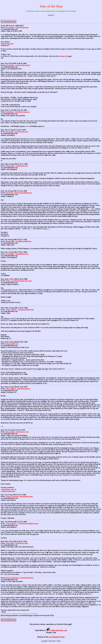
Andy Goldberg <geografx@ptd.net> (18, 389)
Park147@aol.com (7, 44)
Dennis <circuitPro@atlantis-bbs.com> (19, 281)
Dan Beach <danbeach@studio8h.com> (19, 193)
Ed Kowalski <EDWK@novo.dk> (17, 543)
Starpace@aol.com (12, 344)
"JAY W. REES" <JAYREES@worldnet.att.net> (22, 523)
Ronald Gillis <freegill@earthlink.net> (19, 241)
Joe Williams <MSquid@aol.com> (17, 254)
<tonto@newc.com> (8, 489)
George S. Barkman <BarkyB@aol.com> (19, 496)
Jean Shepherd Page (57, 637)
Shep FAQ (65, 56)
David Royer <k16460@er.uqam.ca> (18, 112)
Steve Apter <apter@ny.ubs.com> (17, 132)
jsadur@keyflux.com (57, 630)
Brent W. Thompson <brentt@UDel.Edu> (20, 578)
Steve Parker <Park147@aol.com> (17, 27)
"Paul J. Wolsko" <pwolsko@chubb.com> (20, 310)
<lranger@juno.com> (8, 491)
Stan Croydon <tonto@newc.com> (17, 432)
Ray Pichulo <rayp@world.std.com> (18, 65)
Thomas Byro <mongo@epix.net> (17, 166)
